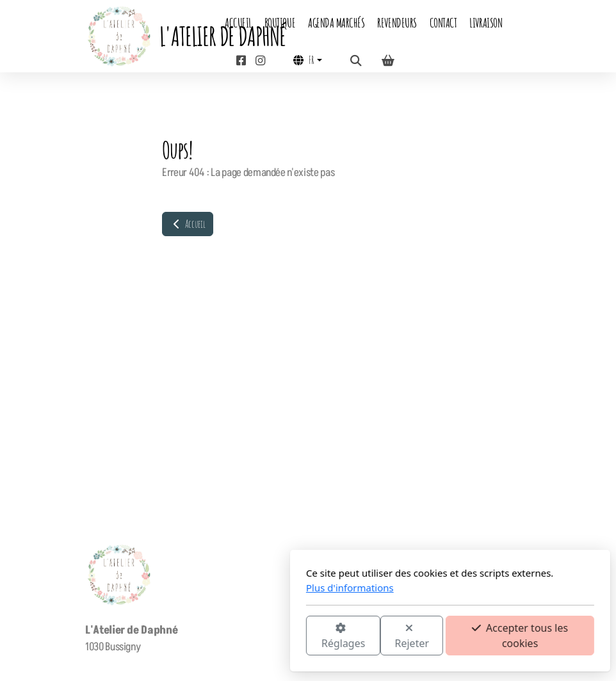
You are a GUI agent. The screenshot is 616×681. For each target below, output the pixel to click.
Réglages (201, 637)
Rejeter (270, 637)
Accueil (188, 224)
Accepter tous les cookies (378, 636)
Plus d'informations (208, 588)
